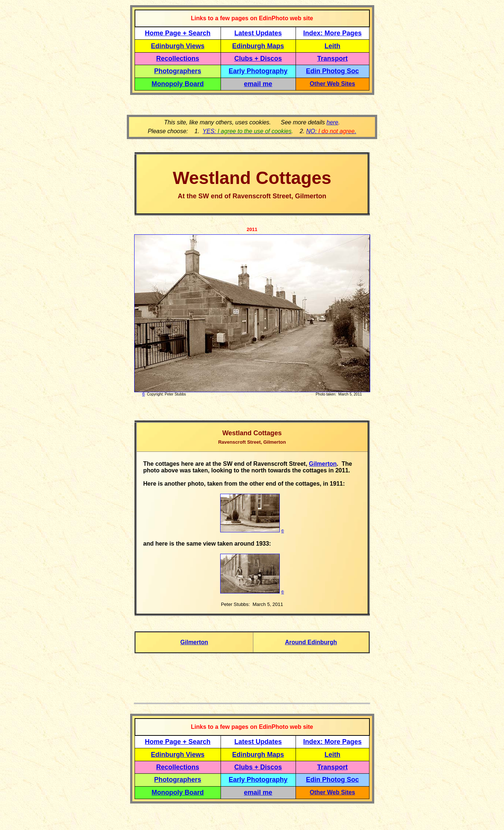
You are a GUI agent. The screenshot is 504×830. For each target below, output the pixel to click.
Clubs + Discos (258, 58)
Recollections (178, 58)
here (332, 122)
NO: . (331, 131)
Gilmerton (323, 464)
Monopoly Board (178, 84)
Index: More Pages (333, 33)
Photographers (178, 71)
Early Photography (258, 71)
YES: (247, 131)
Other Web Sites (333, 84)
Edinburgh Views (178, 46)
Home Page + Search (178, 33)
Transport (333, 58)
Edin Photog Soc (332, 71)
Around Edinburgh (311, 642)
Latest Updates (258, 33)
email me (258, 84)
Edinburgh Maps (258, 46)
